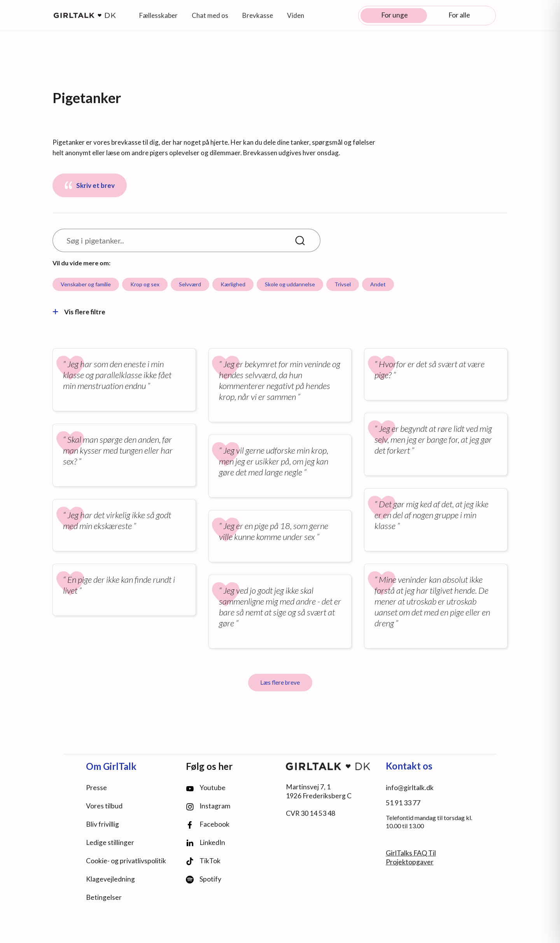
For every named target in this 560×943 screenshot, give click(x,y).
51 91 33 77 (403, 803)
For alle (459, 15)
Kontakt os (409, 766)
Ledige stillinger (110, 842)
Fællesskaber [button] (158, 15)
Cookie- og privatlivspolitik (126, 861)
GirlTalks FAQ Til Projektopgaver (411, 857)
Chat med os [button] (210, 15)
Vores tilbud (104, 806)
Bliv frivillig (102, 824)
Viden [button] (296, 15)
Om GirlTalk (111, 766)
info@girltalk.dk (410, 788)
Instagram (208, 806)
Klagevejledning (110, 879)
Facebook (208, 825)
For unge (395, 15)
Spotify (204, 879)
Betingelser (104, 897)
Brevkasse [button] (258, 15)
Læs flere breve (280, 682)
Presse (96, 788)
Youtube (206, 788)
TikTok (203, 861)
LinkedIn (206, 843)
